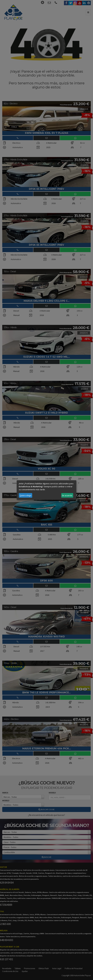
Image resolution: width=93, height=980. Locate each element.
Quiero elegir (26, 495)
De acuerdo (67, 495)
